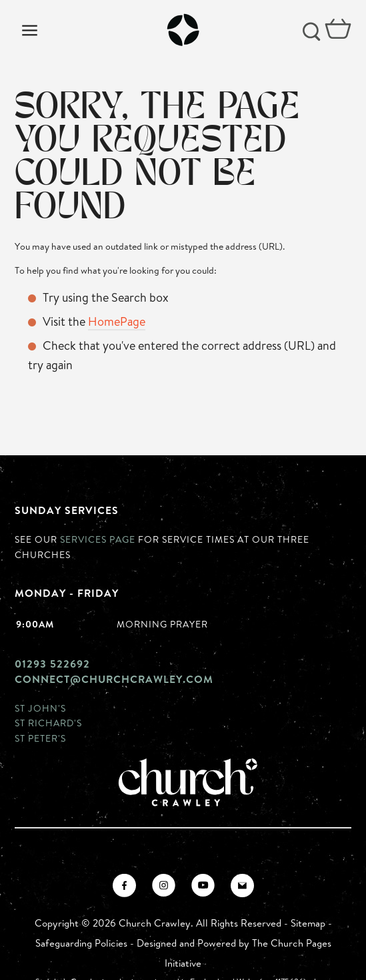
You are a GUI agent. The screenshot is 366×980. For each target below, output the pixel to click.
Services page (98, 539)
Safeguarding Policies (81, 943)
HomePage (117, 321)
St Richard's (48, 723)
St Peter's (40, 738)
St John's (40, 708)
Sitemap (308, 923)
